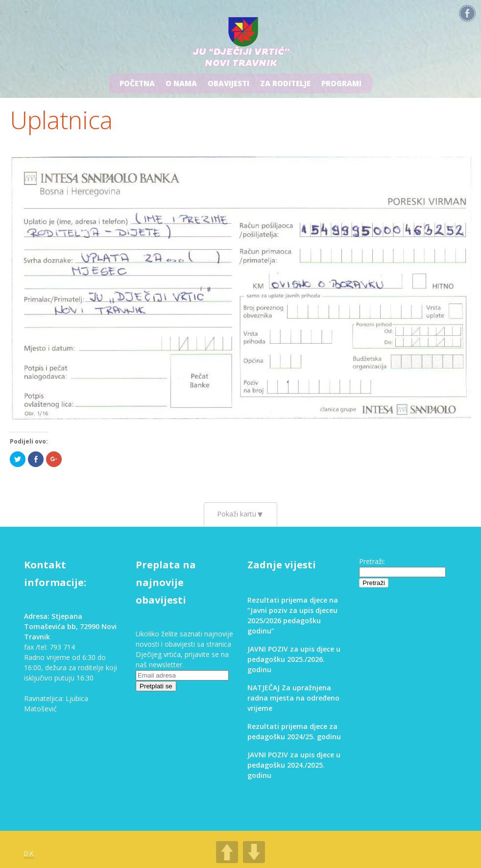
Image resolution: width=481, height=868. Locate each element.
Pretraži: (372, 561)
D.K (29, 854)
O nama (181, 83)
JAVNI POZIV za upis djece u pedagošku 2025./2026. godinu (294, 659)
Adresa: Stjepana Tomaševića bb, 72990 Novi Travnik (70, 626)
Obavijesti (228, 83)
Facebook (467, 14)
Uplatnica (61, 120)
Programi (341, 83)
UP (227, 852)
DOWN (254, 852)
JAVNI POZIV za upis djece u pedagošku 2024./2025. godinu (294, 765)
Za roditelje (285, 83)
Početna (137, 83)
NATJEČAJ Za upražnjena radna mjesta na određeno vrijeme (293, 698)
